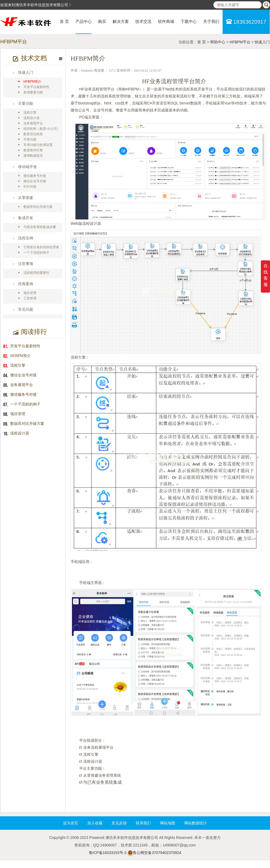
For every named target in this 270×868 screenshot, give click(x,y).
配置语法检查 (33, 134)
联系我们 (143, 823)
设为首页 (71, 823)
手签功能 (30, 139)
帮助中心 (218, 42)
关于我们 (211, 22)
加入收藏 (95, 823)
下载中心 (189, 22)
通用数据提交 (33, 156)
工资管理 (30, 298)
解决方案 (121, 22)
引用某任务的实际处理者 (41, 247)
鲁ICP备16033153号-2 (108, 853)
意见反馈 (119, 823)
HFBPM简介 (32, 82)
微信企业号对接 (35, 181)
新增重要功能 (33, 92)
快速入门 (262, 42)
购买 (102, 22)
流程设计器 (32, 118)
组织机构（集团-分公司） (42, 129)
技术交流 (143, 22)
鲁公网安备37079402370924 (157, 853)
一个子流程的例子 (36, 253)
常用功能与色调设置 (38, 145)
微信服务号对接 (35, 176)
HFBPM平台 (240, 42)
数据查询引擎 (33, 150)
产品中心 (84, 22)
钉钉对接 (30, 187)
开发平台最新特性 (36, 87)
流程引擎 (30, 113)
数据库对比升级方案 (38, 207)
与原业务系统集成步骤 (40, 227)
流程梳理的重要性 (36, 273)
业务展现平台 (33, 123)
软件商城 (166, 22)
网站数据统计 (196, 823)
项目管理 (30, 293)
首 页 (64, 22)
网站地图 (168, 823)
